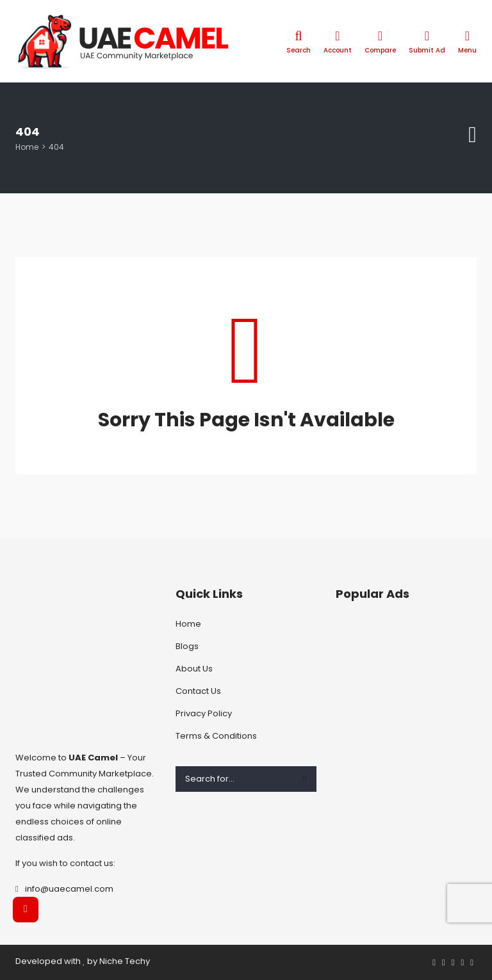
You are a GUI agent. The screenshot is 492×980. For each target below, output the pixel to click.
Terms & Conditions (216, 736)
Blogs (187, 646)
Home (27, 147)
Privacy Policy (204, 713)
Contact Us (198, 691)
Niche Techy (125, 961)
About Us (194, 669)
